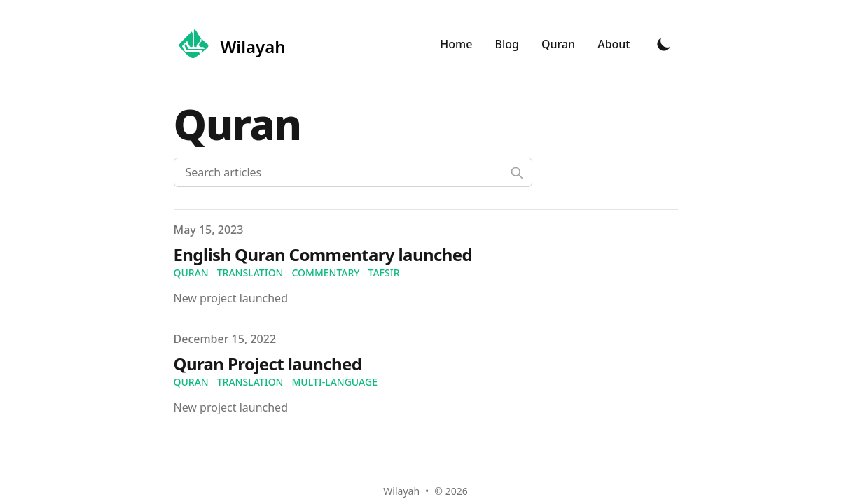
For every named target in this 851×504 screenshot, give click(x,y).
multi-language (334, 382)
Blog (506, 44)
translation (250, 273)
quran (191, 273)
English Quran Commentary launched (323, 254)
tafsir (384, 273)
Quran (558, 44)
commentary (325, 273)
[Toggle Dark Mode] (664, 44)
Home (456, 44)
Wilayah (401, 491)
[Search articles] (353, 172)
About (614, 44)
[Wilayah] (230, 44)
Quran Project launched (268, 364)
